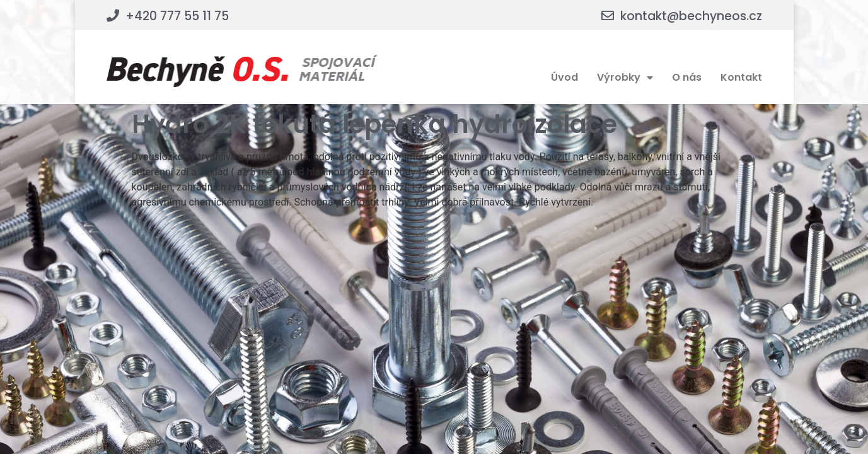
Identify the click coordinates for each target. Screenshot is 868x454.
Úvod (564, 77)
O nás (687, 77)
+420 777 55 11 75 (177, 16)
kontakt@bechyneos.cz (691, 16)
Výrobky (625, 78)
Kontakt (741, 77)
